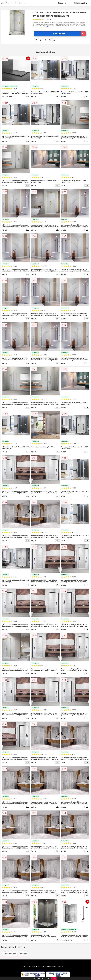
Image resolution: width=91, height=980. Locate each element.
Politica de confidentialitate (46, 966)
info (28, 97)
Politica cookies (63, 966)
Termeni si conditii (28, 966)
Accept (54, 978)
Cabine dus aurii (10, 954)
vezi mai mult (44, 27)
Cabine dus (62, 3)
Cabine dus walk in (80, 3)
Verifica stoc (69, 34)
